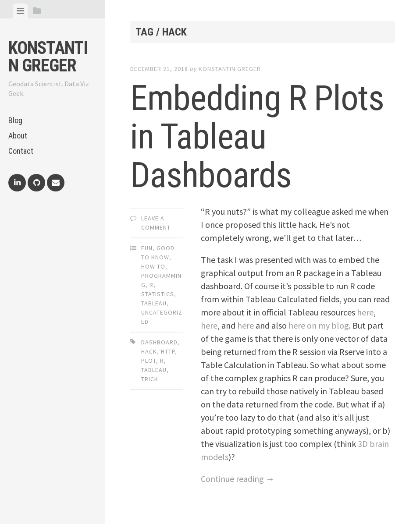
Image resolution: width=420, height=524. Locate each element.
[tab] (20, 11)
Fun (147, 248)
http (168, 351)
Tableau (154, 303)
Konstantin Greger (48, 57)
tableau (154, 370)
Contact (21, 151)
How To (153, 266)
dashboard (159, 342)
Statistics (158, 294)
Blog (15, 120)
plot (149, 361)
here (365, 312)
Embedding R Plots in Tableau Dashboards (257, 137)
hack (149, 351)
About (18, 136)
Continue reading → (238, 479)
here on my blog (319, 325)
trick (150, 379)
